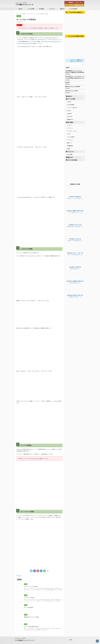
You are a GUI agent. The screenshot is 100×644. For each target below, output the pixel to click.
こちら (48, 28)
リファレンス (52, 9)
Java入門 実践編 (71, 105)
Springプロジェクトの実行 (71, 91)
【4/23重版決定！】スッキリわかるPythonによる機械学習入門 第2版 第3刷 (75, 72)
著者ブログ (62, 9)
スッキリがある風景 (73, 9)
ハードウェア (70, 137)
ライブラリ (69, 124)
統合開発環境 (70, 142)
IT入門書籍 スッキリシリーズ (24, 5)
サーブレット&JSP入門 (72, 108)
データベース (70, 126)
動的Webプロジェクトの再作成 (72, 87)
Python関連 (70, 151)
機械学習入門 (70, 118)
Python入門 (70, 116)
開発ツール (69, 140)
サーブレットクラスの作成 (30, 586)
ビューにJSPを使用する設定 (31, 626)
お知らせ (20, 9)
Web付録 (19, 575)
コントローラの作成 (29, 597)
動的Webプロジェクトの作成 (31, 616)
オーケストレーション (72, 129)
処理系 (69, 145)
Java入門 (69, 102)
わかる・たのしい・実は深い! (20, 638)
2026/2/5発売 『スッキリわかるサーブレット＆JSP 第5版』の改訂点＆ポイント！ (75, 78)
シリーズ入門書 (31, 9)
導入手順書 (41, 9)
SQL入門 (69, 110)
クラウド (69, 132)
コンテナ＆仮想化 (71, 134)
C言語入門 (69, 113)
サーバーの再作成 (28, 607)
